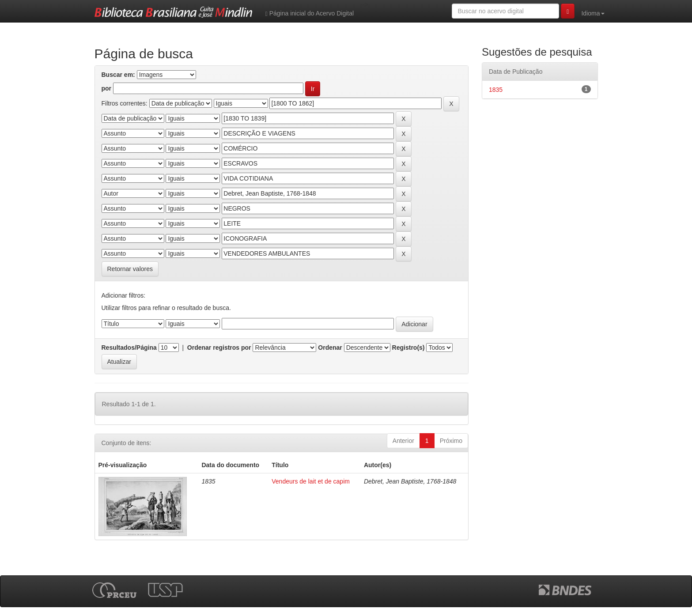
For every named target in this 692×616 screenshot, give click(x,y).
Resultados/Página (129, 348)
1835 (496, 90)
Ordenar (330, 348)
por (107, 88)
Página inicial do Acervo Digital (310, 13)
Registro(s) (408, 348)
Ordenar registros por (219, 348)
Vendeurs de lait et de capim (311, 481)
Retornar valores (130, 269)
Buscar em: (118, 75)
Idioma (593, 13)
